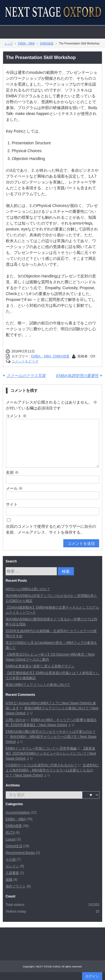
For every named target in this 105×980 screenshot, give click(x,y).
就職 (9, 880)
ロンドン (12, 866)
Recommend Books (20, 853)
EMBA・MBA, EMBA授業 (50, 356)
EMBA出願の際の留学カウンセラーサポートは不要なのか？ (51, 732)
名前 (12, 472)
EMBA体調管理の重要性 (77, 376)
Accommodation (18, 812)
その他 (11, 859)
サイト (12, 504)
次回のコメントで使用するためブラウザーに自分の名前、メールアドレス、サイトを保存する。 (51, 529)
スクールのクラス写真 (26, 376)
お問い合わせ (16, 720)
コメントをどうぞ (25, 361)
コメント (16, 416)
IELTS (10, 833)
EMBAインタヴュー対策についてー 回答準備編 (41, 748)
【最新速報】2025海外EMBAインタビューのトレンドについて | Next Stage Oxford (51, 753)
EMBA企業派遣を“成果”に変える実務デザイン (40, 666)
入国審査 (12, 873)
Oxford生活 (14, 846)
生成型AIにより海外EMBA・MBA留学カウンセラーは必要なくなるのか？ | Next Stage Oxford (52, 770)
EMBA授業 (14, 826)
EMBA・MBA (16, 819)
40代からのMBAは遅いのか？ (28, 589)
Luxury (11, 839)
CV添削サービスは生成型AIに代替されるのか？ (41, 765)
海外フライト (16, 886)
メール (14, 488)
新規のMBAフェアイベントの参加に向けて (38, 685)
